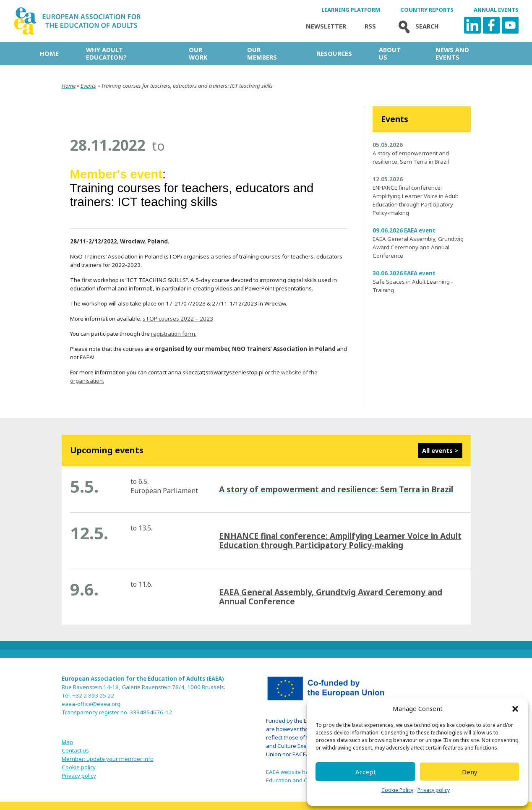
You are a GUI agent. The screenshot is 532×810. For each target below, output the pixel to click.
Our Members (262, 53)
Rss (370, 26)
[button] (515, 709)
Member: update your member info (108, 759)
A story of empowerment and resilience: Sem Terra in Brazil (336, 489)
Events (88, 86)
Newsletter (326, 26)
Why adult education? (106, 53)
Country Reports (427, 10)
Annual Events (496, 10)
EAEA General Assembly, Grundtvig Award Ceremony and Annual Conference (418, 247)
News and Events (452, 53)
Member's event (116, 174)
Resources (334, 53)
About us (390, 53)
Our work (198, 53)
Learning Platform (351, 10)
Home (49, 53)
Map (67, 742)
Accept (366, 772)
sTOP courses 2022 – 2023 (178, 319)
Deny (470, 772)
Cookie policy (79, 767)
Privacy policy (434, 790)
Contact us (75, 750)
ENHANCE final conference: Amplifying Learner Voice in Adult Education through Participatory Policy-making (340, 541)
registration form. (174, 334)
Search (417, 26)
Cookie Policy (397, 790)
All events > (440, 450)
